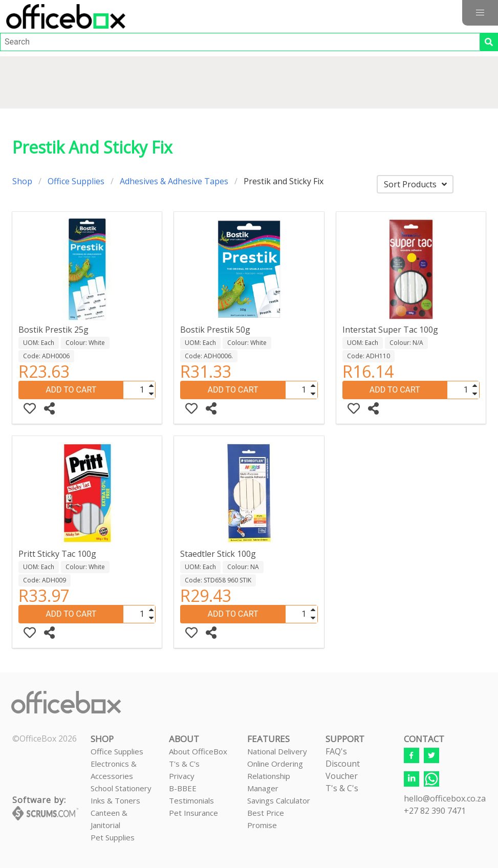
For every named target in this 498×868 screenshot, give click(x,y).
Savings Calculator (279, 800)
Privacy (182, 776)
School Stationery (121, 788)
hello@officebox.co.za (445, 798)
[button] (480, 13)
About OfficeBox (198, 751)
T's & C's (184, 764)
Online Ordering (275, 764)
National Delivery (277, 751)
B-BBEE (183, 788)
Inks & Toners (115, 800)
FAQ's (336, 751)
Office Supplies (76, 181)
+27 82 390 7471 (435, 811)
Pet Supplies (113, 837)
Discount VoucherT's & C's (343, 776)
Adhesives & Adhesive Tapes (174, 181)
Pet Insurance (193, 813)
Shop (22, 181)
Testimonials (191, 800)
